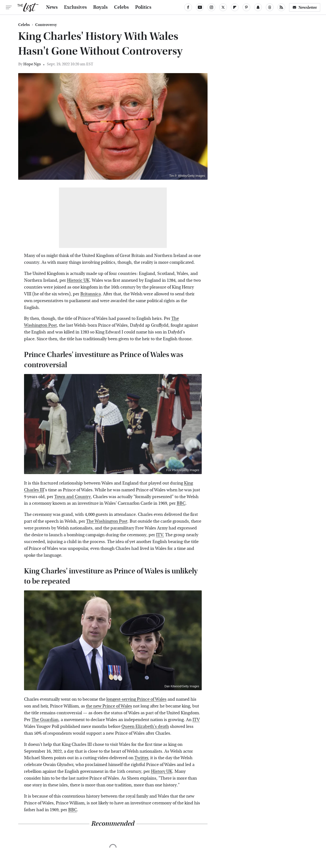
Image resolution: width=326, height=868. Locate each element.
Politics (143, 7)
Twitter (141, 758)
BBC (181, 503)
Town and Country (73, 497)
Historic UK (78, 280)
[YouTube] (200, 7)
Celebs (121, 7)
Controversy (46, 25)
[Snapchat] (258, 7)
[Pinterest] (246, 7)
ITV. (160, 535)
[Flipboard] (235, 7)
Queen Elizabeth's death (145, 727)
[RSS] (281, 7)
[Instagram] (211, 7)
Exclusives (75, 7)
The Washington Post (107, 521)
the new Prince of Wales (109, 706)
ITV (196, 720)
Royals (100, 7)
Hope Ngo (32, 64)
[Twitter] (223, 7)
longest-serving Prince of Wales (136, 699)
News (52, 7)
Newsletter (305, 7)
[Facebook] (188, 7)
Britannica (91, 294)
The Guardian (45, 720)
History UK (162, 771)
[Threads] (270, 7)
